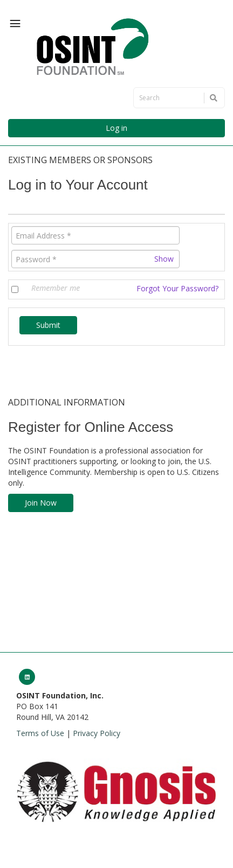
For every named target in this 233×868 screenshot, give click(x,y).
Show (164, 259)
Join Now (41, 503)
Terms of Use (40, 733)
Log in (116, 128)
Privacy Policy (97, 733)
